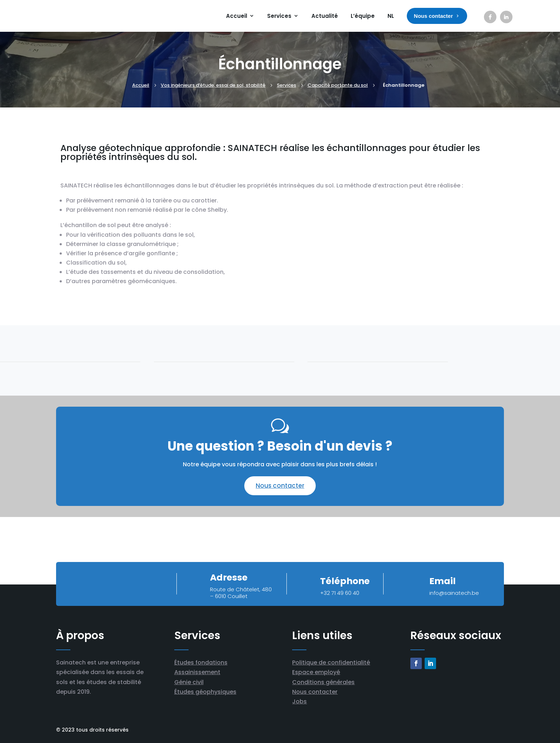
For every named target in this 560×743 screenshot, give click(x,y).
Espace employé (316, 672)
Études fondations (201, 662)
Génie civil (189, 682)
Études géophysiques (205, 692)
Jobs (299, 701)
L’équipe (363, 16)
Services (279, 16)
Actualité (325, 16)
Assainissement (197, 672)
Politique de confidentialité (331, 662)
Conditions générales (323, 682)
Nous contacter (280, 486)
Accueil (237, 16)
